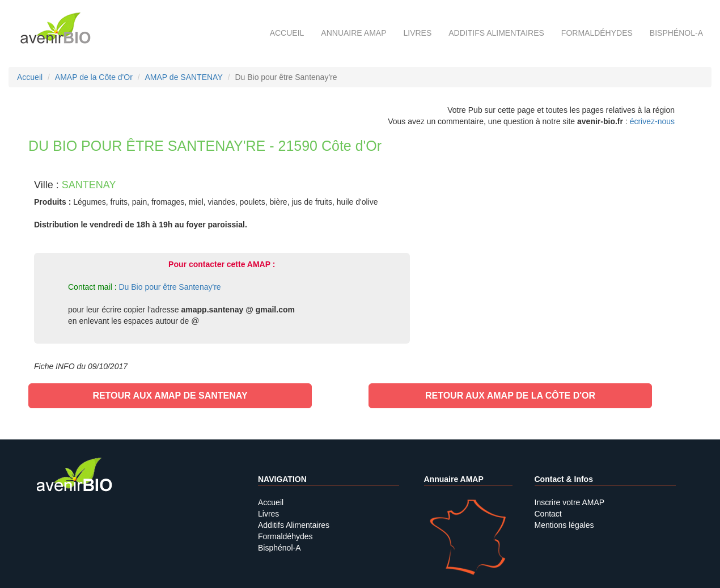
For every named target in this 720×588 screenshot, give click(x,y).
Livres (417, 33)
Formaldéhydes (597, 33)
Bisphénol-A (676, 33)
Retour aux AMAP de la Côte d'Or (510, 395)
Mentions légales (564, 525)
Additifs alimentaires (496, 33)
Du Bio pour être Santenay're (170, 287)
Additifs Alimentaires (294, 525)
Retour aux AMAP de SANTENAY (170, 395)
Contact (548, 514)
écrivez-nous (652, 121)
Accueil (287, 33)
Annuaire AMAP (353, 33)
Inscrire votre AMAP (570, 502)
